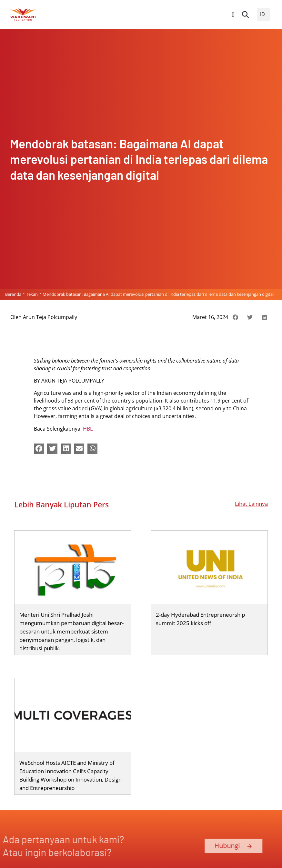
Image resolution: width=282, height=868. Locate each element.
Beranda (13, 294)
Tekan (32, 294)
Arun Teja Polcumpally (50, 317)
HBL (88, 429)
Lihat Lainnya (251, 504)
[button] (246, 15)
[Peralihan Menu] (233, 15)
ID (262, 14)
